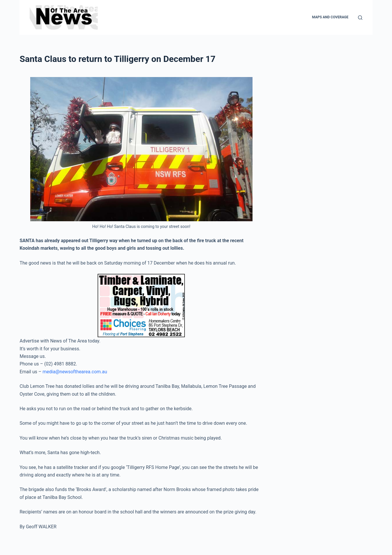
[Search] (360, 18)
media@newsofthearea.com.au (75, 372)
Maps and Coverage (330, 17)
